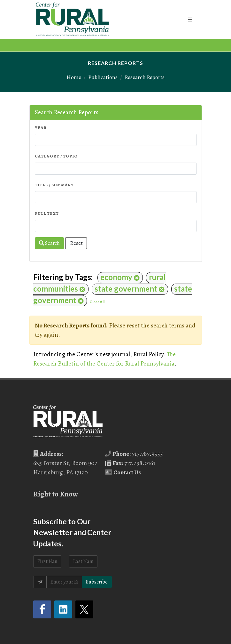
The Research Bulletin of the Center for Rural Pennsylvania (104, 359)
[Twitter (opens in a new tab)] (84, 609)
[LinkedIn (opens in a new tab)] (63, 609)
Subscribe (97, 582)
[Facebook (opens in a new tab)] (42, 609)
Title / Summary (54, 185)
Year (41, 128)
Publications (103, 77)
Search (49, 243)
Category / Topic (56, 156)
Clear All (97, 302)
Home (74, 77)
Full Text (47, 213)
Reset (76, 243)
